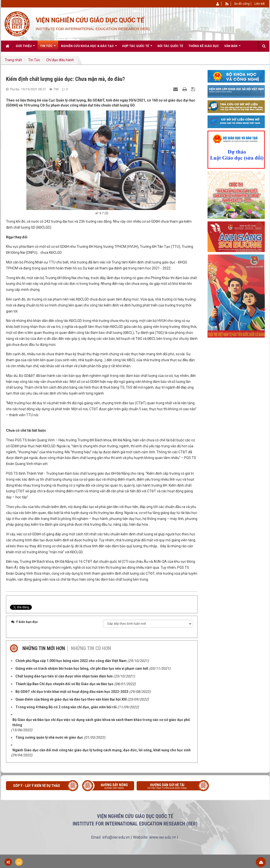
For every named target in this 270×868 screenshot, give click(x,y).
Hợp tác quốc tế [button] (137, 48)
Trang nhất (13, 60)
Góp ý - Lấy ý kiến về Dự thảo (37, 786)
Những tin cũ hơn (91, 648)
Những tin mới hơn (44, 648)
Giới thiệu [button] (25, 48)
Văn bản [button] (232, 48)
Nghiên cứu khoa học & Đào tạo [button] (89, 48)
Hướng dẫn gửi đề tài (171, 787)
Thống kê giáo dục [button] (204, 46)
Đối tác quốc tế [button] (170, 46)
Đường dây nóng (111, 787)
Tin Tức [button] (48, 48)
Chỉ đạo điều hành (60, 60)
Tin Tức (34, 60)
